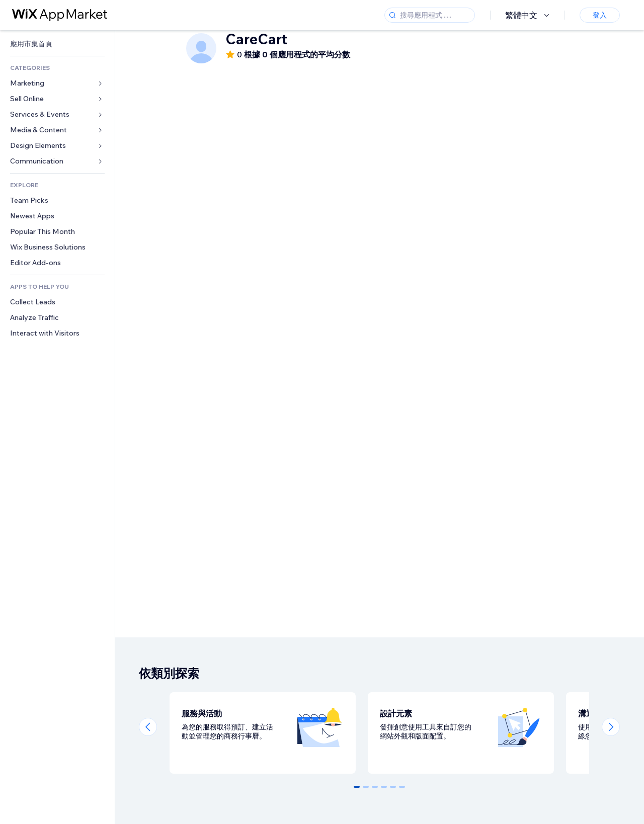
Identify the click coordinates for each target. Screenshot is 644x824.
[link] (57, 44)
